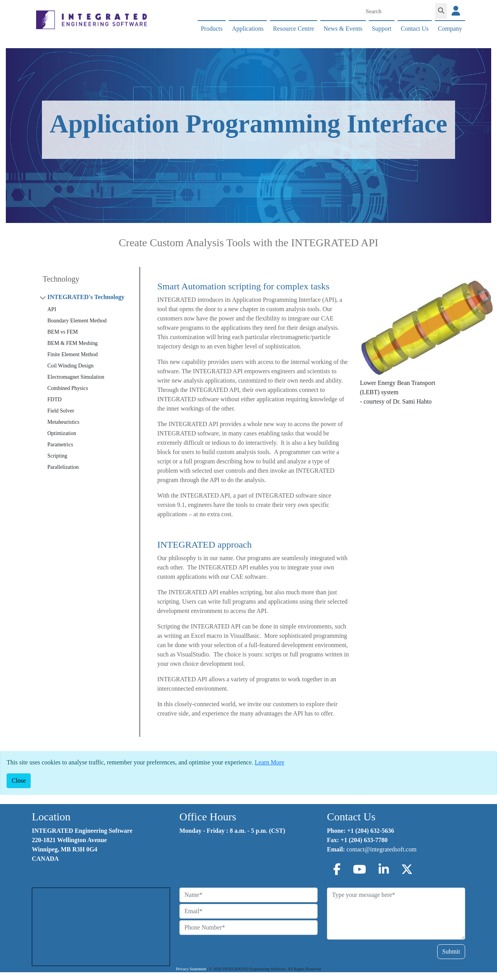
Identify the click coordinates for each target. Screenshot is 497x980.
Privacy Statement (191, 969)
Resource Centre (294, 29)
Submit (451, 951)
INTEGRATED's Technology (86, 297)
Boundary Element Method (77, 321)
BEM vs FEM (63, 332)
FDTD (55, 399)
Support (382, 29)
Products (212, 29)
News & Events (343, 29)
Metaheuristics (63, 422)
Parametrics (60, 445)
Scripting (57, 456)
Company (450, 29)
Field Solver (61, 411)
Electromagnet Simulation (76, 377)
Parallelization (63, 467)
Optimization (62, 433)
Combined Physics (68, 388)
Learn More (269, 762)
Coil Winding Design (70, 366)
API (52, 309)
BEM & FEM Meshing (73, 343)
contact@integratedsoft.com (381, 849)
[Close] (19, 781)
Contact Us (415, 29)
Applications (248, 29)
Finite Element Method (73, 354)
